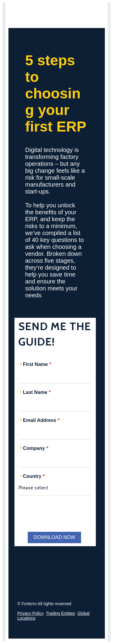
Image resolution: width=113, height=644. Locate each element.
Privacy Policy (31, 613)
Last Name (35, 392)
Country (32, 476)
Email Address (40, 420)
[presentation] (62, 512)
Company (34, 448)
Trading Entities (60, 613)
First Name (35, 364)
